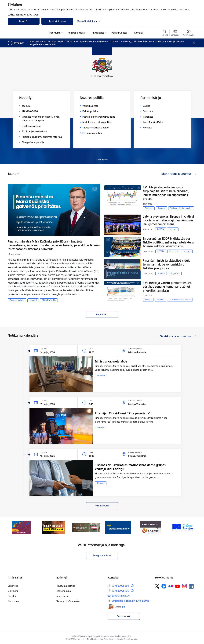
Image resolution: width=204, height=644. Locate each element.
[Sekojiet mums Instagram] (184, 586)
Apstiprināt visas (57, 21)
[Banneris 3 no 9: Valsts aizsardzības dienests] (86, 527)
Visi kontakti (124, 616)
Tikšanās (101, 483)
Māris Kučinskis (49, 300)
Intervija (101, 427)
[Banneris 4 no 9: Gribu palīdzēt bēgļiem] (118, 527)
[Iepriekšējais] (15, 528)
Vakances (13, 586)
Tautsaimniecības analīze (181, 208)
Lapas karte (62, 596)
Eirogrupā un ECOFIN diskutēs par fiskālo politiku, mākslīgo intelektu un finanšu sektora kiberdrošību (169, 242)
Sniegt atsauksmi (102, 555)
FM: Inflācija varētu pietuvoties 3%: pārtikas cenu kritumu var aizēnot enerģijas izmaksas (168, 287)
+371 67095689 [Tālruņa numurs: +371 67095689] (120, 586)
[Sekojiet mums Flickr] (171, 586)
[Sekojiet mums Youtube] (178, 586)
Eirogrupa (174, 251)
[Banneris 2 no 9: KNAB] (54, 527)
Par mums (13, 601)
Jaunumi (33, 300)
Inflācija (148, 300)
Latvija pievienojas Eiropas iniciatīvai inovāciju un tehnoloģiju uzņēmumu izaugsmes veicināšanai (168, 220)
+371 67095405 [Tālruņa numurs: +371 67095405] (120, 591)
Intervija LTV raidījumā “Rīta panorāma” (123, 413)
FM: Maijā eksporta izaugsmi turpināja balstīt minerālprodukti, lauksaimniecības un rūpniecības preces (166, 193)
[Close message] (193, 43)
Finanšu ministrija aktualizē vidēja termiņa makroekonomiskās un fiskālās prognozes (167, 264)
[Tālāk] (189, 528)
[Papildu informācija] (132, 586)
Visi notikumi (102, 506)
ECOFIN (161, 229)
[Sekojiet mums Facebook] (164, 586)
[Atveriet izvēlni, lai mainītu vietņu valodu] (175, 33)
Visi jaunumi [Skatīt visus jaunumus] (102, 314)
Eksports (149, 208)
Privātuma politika (66, 586)
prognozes (175, 273)
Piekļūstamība (63, 591)
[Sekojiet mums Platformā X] (157, 586)
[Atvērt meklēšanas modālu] (165, 33)
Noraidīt (24, 21)
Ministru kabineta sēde (111, 361)
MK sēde (101, 376)
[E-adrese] (114, 607)
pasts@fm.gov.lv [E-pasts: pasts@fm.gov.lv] (121, 596)
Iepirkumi (13, 591)
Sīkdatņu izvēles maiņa (68, 601)
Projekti (12, 596)
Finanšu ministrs (17, 300)
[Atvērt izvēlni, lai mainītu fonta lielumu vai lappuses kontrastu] (189, 33)
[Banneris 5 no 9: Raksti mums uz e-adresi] (150, 527)
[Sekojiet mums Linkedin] (191, 586)
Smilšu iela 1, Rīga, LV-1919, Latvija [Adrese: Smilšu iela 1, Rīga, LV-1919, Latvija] (130, 601)
